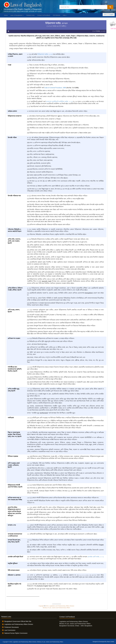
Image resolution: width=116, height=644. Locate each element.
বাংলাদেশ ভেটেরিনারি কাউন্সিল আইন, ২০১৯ (59, 102)
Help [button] (65, 15)
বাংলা (105, 15)
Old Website (56, 15)
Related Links (30, 15)
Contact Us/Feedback (44, 15)
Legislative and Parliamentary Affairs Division (19, 624)
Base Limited (111, 642)
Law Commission (10, 630)
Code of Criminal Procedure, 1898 (55, 88)
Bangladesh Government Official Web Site (18, 621)
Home (6, 15)
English (111, 15)
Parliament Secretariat (11, 627)
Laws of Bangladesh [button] (17, 15)
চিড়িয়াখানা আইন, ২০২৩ (45, 54)
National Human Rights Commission (16, 633)
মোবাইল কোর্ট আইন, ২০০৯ (96, 557)
